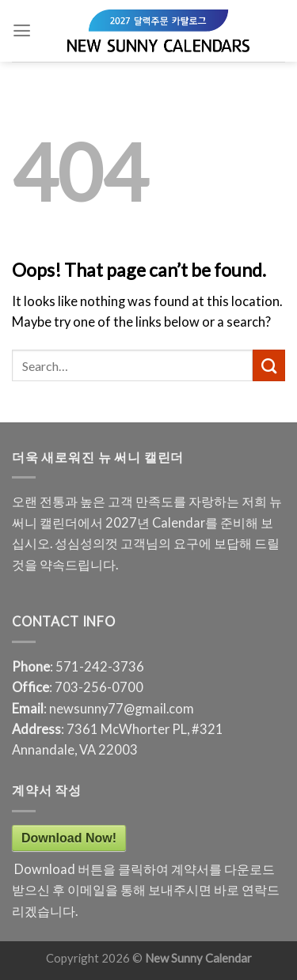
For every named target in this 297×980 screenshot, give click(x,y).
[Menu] (22, 31)
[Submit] (269, 365)
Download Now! (69, 838)
